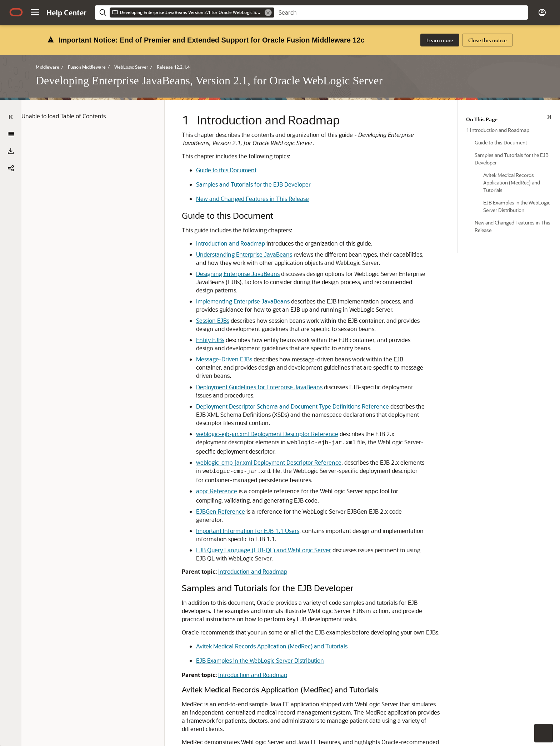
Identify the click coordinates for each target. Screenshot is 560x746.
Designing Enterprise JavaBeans (227, 244)
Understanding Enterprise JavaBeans (233, 224)
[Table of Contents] (11, 87)
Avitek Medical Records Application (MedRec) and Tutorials (261, 600)
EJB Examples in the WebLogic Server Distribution (249, 614)
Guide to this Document (216, 140)
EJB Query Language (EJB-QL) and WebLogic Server (253, 503)
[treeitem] (517, 100)
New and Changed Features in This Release (242, 169)
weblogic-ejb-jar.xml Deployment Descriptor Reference (256, 396)
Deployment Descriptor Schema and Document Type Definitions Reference (282, 368)
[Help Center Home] (66, 13)
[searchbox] (401, 13)
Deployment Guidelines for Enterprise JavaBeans (249, 348)
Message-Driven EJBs (213, 329)
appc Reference (206, 453)
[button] (35, 12)
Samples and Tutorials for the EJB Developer (243, 154)
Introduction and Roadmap (220, 213)
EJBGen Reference (210, 473)
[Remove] (268, 13)
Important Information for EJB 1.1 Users (237, 484)
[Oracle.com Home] (16, 12)
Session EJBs (202, 290)
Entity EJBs (199, 310)
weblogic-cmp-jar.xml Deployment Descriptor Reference (258, 424)
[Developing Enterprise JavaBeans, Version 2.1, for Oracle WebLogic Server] (11, 104)
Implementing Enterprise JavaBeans (232, 271)
